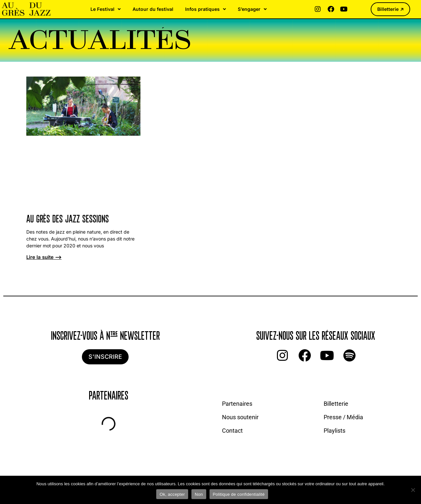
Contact (232, 431)
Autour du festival (153, 9)
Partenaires (237, 404)
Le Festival (106, 9)
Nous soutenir (240, 417)
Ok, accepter (172, 494)
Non (199, 494)
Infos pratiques (206, 9)
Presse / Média (343, 417)
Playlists (334, 431)
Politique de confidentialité (239, 494)
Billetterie (336, 404)
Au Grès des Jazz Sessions (68, 220)
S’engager (252, 9)
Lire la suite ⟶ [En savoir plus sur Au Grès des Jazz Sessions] (44, 257)
